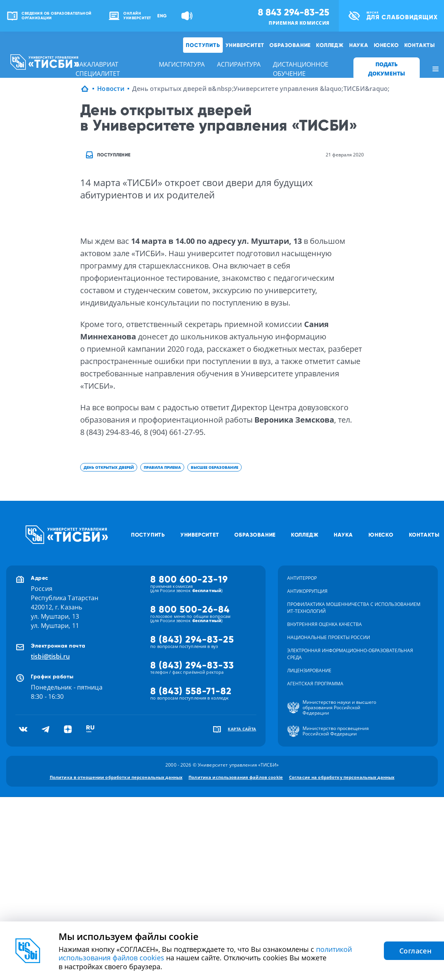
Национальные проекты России (329, 637)
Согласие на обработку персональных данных (342, 777)
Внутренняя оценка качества (325, 624)
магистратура (182, 64)
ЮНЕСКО (386, 45)
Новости (111, 89)
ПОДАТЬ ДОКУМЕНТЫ (387, 69)
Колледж (330, 45)
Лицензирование (309, 670)
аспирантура (239, 64)
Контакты (420, 45)
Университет (245, 45)
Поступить (203, 45)
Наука (359, 45)
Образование (290, 45)
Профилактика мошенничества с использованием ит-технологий (354, 608)
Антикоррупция (307, 591)
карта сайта (242, 729)
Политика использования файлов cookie (236, 777)
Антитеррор (302, 578)
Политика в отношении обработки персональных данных (116, 777)
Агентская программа (315, 684)
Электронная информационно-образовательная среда (350, 654)
